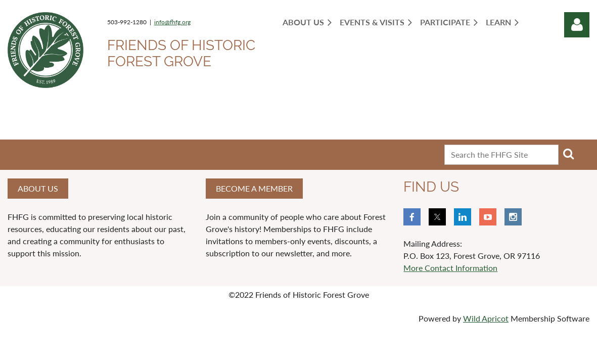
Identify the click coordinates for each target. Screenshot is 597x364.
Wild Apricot (486, 318)
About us (38, 188)
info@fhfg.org (172, 22)
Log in (577, 25)
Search (568, 154)
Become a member (254, 188)
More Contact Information (450, 268)
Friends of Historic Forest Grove (181, 53)
